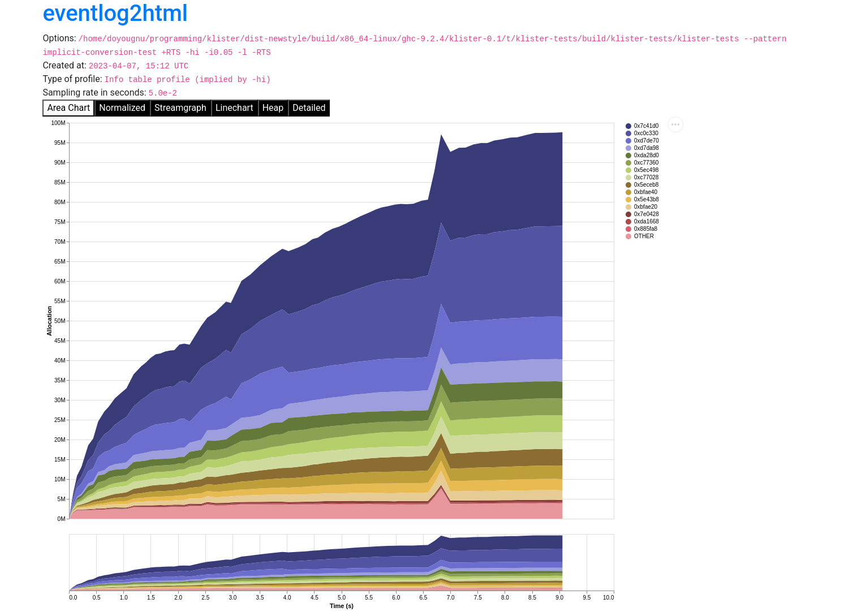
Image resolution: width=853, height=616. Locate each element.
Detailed (309, 108)
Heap (273, 108)
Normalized (122, 108)
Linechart (234, 108)
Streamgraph (180, 108)
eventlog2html (115, 13)
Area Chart (68, 108)
